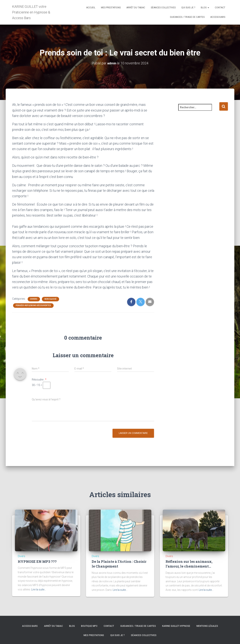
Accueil (91, 8)
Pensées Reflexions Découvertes (33, 305)
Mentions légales (207, 626)
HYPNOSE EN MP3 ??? (37, 561)
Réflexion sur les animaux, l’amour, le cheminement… (189, 564)
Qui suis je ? (188, 8)
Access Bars (218, 17)
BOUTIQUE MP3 (89, 626)
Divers (34, 299)
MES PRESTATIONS (111, 8)
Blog (205, 8)
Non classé (50, 299)
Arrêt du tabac (136, 8)
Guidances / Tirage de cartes (187, 17)
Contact (220, 8)
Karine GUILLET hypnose (176, 626)
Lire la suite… (39, 589)
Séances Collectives (163, 8)
